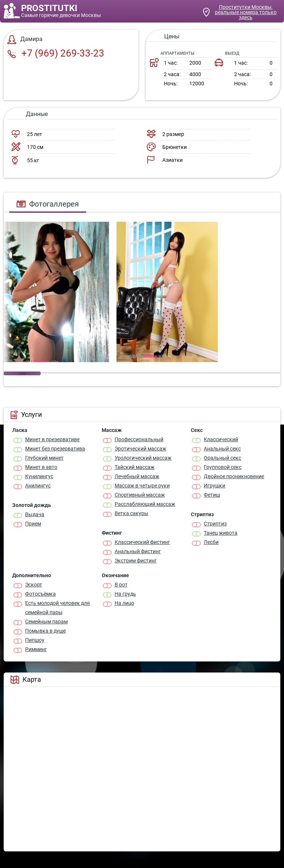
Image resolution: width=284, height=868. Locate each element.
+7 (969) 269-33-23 (56, 53)
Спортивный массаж (140, 495)
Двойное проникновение (234, 476)
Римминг (36, 649)
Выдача (35, 514)
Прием (33, 524)
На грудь (125, 594)
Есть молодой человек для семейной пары (58, 608)
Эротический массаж (141, 449)
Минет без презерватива (55, 449)
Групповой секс (223, 467)
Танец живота (221, 533)
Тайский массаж (135, 467)
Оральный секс (222, 458)
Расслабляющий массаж (145, 504)
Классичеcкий (221, 439)
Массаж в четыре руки (142, 486)
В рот (121, 585)
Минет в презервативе (52, 439)
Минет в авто (41, 467)
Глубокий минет (44, 458)
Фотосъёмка (40, 594)
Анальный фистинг (138, 551)
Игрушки (214, 486)
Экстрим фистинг (136, 561)
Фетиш (212, 495)
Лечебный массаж (137, 476)
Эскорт (34, 585)
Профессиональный (139, 439)
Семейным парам (46, 622)
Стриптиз (215, 524)
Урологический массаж (143, 458)
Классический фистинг (142, 542)
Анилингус (38, 486)
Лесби (211, 542)
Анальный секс (222, 449)
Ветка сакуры (131, 513)
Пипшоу (35, 640)
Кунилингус (39, 476)
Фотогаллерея (48, 204)
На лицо (124, 603)
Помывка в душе (45, 631)
